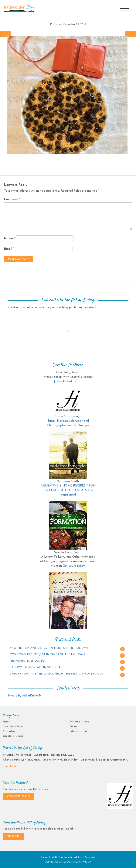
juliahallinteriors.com (68, 382)
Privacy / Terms (78, 731)
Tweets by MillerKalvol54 (25, 696)
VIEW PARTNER (19, 797)
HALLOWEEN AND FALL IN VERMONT (36, 667)
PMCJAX (87, 862)
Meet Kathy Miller (13, 727)
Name (9, 239)
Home (6, 722)
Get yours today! (74, 566)
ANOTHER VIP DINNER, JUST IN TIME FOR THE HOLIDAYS (49, 648)
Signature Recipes (13, 736)
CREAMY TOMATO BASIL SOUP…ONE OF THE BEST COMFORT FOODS (56, 674)
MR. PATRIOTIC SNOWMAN (28, 661)
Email (9, 249)
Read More (10, 766)
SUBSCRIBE (14, 836)
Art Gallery (9, 731)
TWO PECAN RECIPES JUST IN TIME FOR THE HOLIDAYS (47, 655)
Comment (12, 199)
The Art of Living (79, 722)
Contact (74, 727)
